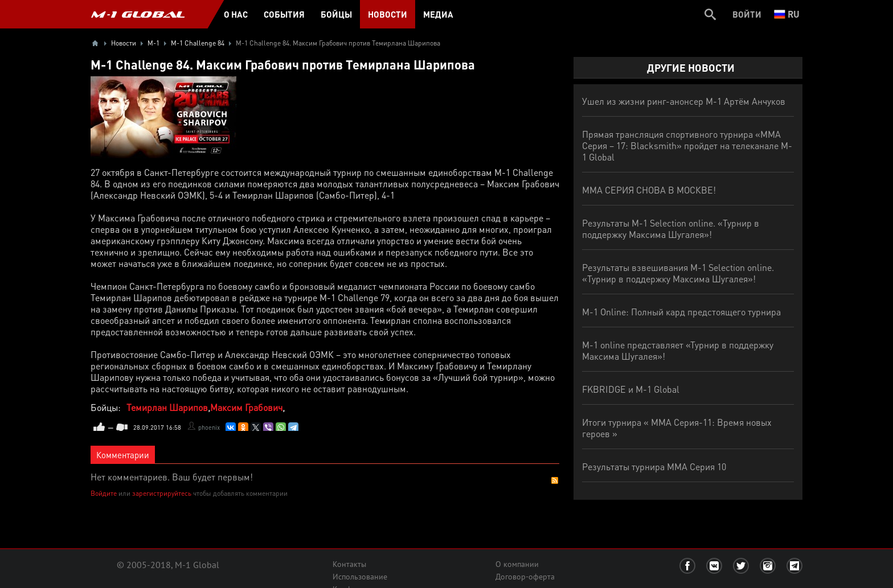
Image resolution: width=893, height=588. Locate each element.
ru (787, 14)
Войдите (104, 493)
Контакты (349, 564)
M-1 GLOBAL (138, 14)
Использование (360, 577)
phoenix (209, 427)
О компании (517, 564)
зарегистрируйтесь (162, 493)
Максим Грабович (246, 407)
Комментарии (123, 455)
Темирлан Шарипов (167, 407)
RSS (555, 480)
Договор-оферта (525, 577)
